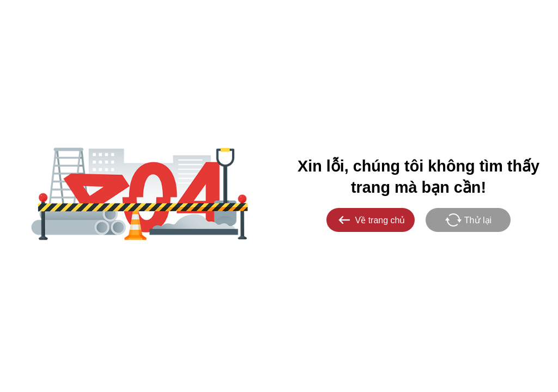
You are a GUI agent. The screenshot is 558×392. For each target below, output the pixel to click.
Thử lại (468, 220)
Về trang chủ (371, 220)
